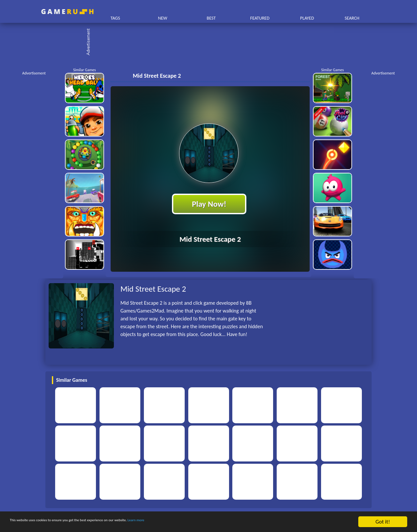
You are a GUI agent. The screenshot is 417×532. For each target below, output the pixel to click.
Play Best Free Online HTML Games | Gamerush (67, 12)
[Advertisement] (212, 42)
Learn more (204, 522)
